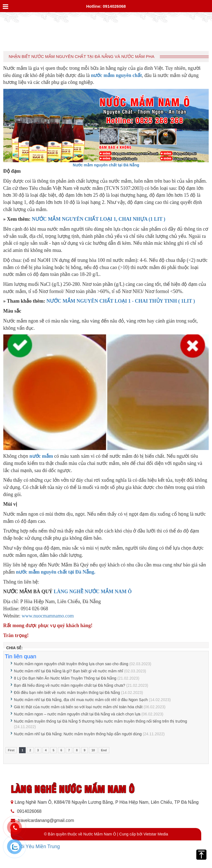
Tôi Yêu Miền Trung (39, 846)
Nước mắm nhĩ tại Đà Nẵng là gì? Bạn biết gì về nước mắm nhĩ (69, 671)
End (104, 750)
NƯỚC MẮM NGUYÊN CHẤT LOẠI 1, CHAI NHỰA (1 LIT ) (99, 219)
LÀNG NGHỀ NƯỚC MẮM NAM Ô (93, 592)
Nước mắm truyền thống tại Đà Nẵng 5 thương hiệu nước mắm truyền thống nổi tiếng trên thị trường (101, 721)
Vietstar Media (156, 834)
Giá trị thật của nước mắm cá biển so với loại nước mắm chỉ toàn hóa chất (78, 707)
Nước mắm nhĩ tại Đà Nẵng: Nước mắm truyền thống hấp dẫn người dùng (78, 734)
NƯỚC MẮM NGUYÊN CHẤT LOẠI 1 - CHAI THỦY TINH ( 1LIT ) (121, 301)
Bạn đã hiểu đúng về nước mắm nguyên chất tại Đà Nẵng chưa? (70, 685)
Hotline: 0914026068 (106, 6)
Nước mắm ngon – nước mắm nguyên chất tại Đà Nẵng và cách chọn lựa (77, 714)
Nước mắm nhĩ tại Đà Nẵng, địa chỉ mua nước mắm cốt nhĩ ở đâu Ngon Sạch (81, 700)
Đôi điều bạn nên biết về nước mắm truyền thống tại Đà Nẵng (67, 693)
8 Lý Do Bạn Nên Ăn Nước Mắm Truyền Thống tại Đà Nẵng (65, 678)
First (11, 750)
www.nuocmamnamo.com (48, 616)
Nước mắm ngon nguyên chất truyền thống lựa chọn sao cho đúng (71, 664)
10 (93, 750)
